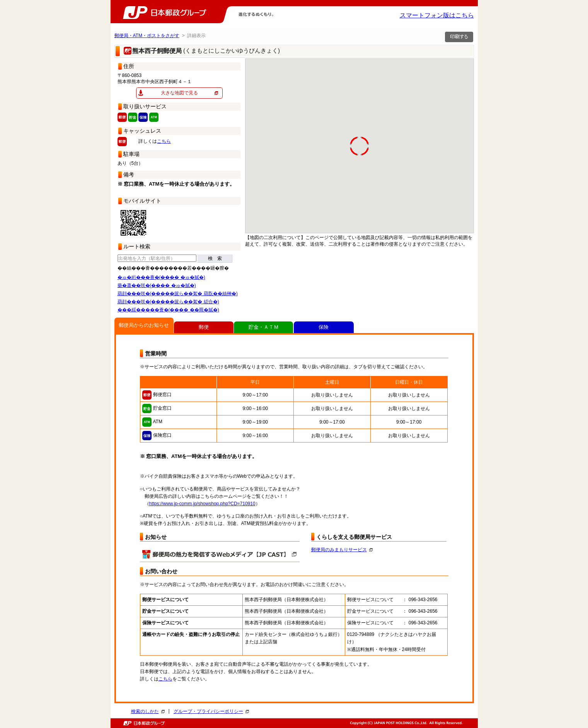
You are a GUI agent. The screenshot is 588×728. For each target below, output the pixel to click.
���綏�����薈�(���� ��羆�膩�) (168, 310)
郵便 (204, 327)
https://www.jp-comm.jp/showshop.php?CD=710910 (202, 504)
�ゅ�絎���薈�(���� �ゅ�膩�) (161, 277)
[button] (326, 202)
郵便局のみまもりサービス (342, 550)
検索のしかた (148, 711)
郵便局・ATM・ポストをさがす (147, 36)
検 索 (215, 258)
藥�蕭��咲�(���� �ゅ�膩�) (157, 285)
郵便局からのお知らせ (144, 325)
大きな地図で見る (179, 93)
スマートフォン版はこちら (437, 15)
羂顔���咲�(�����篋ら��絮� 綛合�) (168, 302)
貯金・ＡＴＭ (264, 327)
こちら (164, 141)
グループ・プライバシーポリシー (211, 711)
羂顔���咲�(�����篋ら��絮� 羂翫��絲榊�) (178, 294)
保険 (324, 327)
